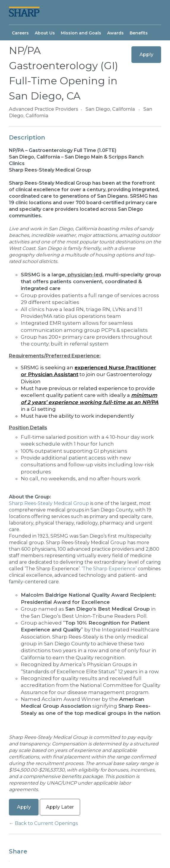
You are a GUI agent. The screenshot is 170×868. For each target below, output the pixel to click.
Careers (20, 33)
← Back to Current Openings (43, 823)
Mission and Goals (81, 33)
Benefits (139, 33)
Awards (115, 33)
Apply (146, 54)
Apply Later (60, 807)
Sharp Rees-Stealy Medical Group (50, 503)
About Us (45, 33)
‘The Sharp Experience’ (110, 569)
